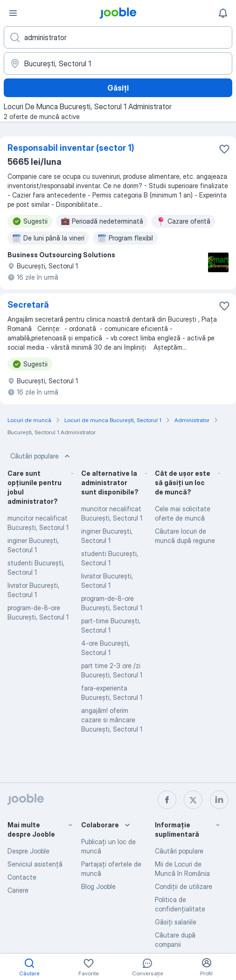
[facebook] (167, 800)
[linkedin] (219, 800)
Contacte (22, 877)
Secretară (28, 305)
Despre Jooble (28, 851)
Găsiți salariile (176, 922)
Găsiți (118, 88)
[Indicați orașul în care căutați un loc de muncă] (118, 63)
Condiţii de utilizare (184, 886)
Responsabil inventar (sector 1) (71, 148)
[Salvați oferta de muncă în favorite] (224, 149)
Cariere (18, 890)
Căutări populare (41, 456)
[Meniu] (13, 13)
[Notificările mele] (223, 13)
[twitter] (193, 800)
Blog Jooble (98, 886)
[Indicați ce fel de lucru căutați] (118, 37)
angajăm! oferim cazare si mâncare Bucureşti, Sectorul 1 (112, 720)
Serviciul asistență (35, 864)
